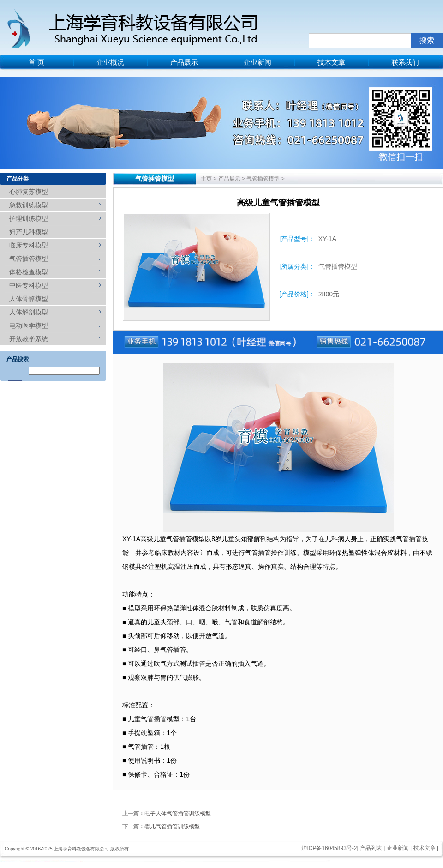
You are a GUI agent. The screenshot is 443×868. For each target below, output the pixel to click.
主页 (206, 179)
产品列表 (371, 848)
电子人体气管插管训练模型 (178, 814)
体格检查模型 (29, 272)
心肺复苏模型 (29, 192)
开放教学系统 (29, 339)
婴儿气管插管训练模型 (172, 826)
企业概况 (110, 62)
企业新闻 (257, 62)
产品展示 (184, 62)
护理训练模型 (29, 218)
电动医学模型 (29, 325)
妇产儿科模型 (29, 232)
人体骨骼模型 (29, 299)
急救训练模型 (29, 205)
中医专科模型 (29, 285)
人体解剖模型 (29, 312)
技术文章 (331, 62)
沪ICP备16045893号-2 (329, 848)
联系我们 (405, 62)
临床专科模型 (29, 245)
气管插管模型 (29, 259)
